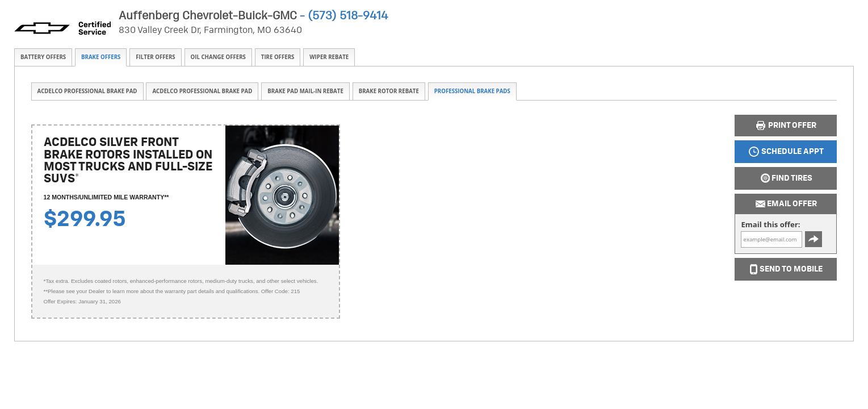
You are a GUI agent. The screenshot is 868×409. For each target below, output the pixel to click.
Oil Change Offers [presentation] (218, 57)
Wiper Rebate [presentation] (329, 57)
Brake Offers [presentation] (101, 57)
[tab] (43, 57)
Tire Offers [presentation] (278, 57)
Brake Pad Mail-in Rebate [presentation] (305, 91)
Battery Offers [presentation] (43, 57)
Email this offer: (770, 225)
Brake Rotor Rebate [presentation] (389, 91)
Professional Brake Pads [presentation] (472, 91)
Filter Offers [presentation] (155, 57)
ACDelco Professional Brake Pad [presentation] (87, 91)
